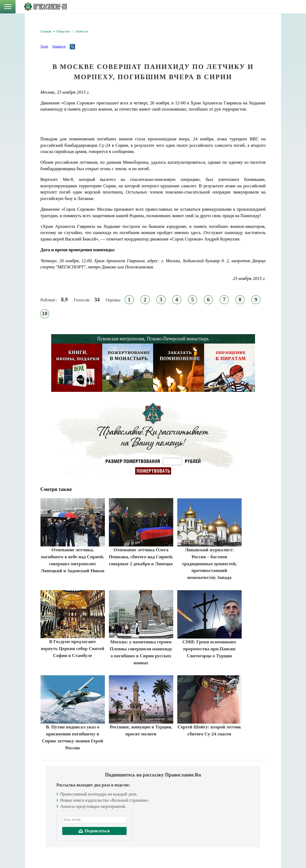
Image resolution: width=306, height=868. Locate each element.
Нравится (59, 46)
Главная (46, 31)
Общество (63, 31)
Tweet (44, 46)
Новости (82, 31)
